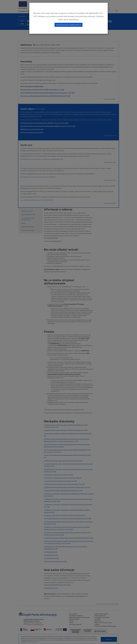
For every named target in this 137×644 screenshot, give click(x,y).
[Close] (106, 4)
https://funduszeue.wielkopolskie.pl (68, 25)
